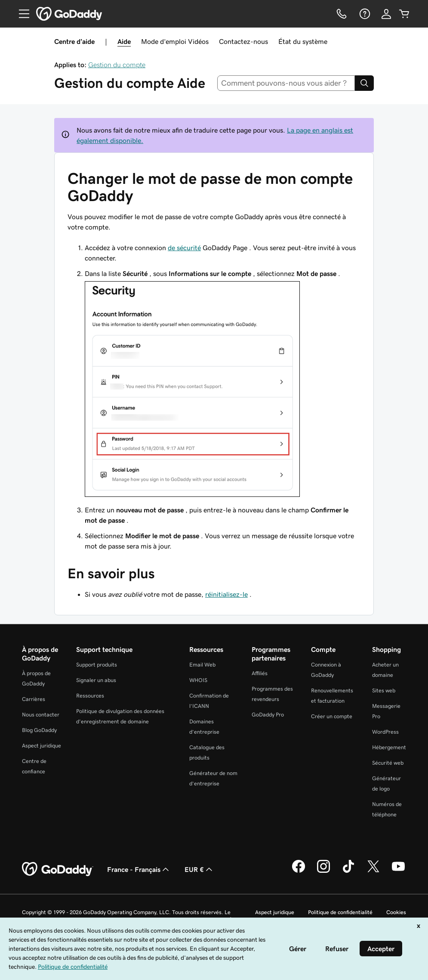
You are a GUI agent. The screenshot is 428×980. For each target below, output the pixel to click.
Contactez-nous (243, 41)
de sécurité (184, 248)
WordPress (385, 732)
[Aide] (364, 14)
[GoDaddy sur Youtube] (398, 871)
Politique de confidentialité (340, 912)
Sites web (384, 690)
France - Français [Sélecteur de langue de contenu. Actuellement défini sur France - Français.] (139, 869)
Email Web (202, 665)
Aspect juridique (42, 746)
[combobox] (286, 83)
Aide (124, 41)
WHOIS (198, 680)
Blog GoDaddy (39, 730)
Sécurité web (388, 763)
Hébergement (389, 747)
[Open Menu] (21, 14)
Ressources (90, 696)
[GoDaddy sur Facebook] (299, 871)
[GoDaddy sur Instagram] (323, 871)
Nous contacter (41, 715)
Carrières (34, 699)
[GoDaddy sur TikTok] (348, 871)
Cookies (396, 912)
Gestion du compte (117, 65)
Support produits (97, 665)
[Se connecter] (386, 14)
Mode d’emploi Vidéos (175, 41)
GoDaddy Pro (268, 715)
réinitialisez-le (226, 594)
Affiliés (260, 673)
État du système (303, 41)
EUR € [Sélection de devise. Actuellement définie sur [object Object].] (199, 869)
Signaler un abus (96, 680)
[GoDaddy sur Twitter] (373, 871)
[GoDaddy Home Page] (58, 869)
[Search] (364, 83)
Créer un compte (332, 716)
